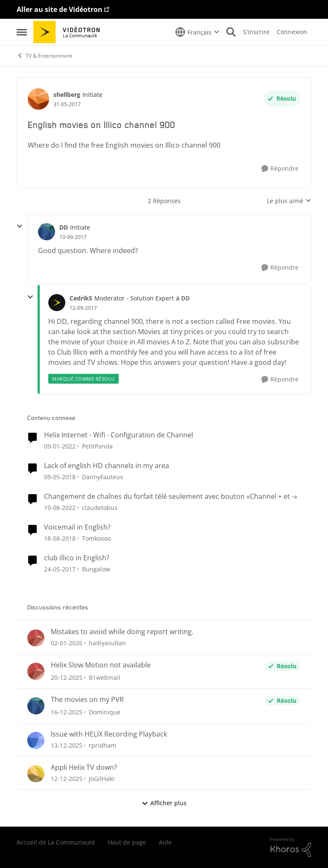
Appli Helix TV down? (84, 768)
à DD (183, 298)
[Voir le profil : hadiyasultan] (36, 638)
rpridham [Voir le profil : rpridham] (102, 745)
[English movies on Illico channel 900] (73, 237)
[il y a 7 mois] (67, 643)
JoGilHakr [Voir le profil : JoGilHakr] (102, 779)
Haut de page (127, 842)
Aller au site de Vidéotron (60, 9)
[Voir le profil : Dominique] (36, 706)
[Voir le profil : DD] (47, 232)
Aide (165, 842)
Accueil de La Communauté (56, 842)
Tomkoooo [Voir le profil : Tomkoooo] (97, 538)
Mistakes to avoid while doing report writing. (122, 632)
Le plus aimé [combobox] (289, 201)
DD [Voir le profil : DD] (64, 227)
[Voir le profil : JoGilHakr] (36, 774)
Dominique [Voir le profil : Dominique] (105, 712)
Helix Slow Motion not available (101, 665)
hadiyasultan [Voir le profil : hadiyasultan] (107, 643)
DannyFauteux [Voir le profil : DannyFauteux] (102, 477)
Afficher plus (164, 803)
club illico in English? (77, 558)
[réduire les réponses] (20, 226)
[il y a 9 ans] (60, 477)
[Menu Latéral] (22, 32)
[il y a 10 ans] (60, 569)
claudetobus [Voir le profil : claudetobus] (100, 508)
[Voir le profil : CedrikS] (57, 303)
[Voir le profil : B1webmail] (36, 671)
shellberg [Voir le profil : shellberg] (67, 95)
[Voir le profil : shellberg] (38, 99)
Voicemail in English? (77, 527)
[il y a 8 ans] (60, 538)
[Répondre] (280, 169)
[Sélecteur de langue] (197, 32)
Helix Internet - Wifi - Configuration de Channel (119, 435)
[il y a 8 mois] (67, 712)
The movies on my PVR (87, 700)
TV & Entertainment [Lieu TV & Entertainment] (44, 56)
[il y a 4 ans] (60, 508)
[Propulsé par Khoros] (291, 848)
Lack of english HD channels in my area (107, 466)
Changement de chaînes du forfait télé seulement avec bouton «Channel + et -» (171, 497)
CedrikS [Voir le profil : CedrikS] (81, 298)
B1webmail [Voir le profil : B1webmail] (105, 677)
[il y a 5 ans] (60, 446)
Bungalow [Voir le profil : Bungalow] (96, 569)
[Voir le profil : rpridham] (36, 740)
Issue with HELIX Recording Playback (109, 734)
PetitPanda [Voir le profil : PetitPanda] (97, 446)
